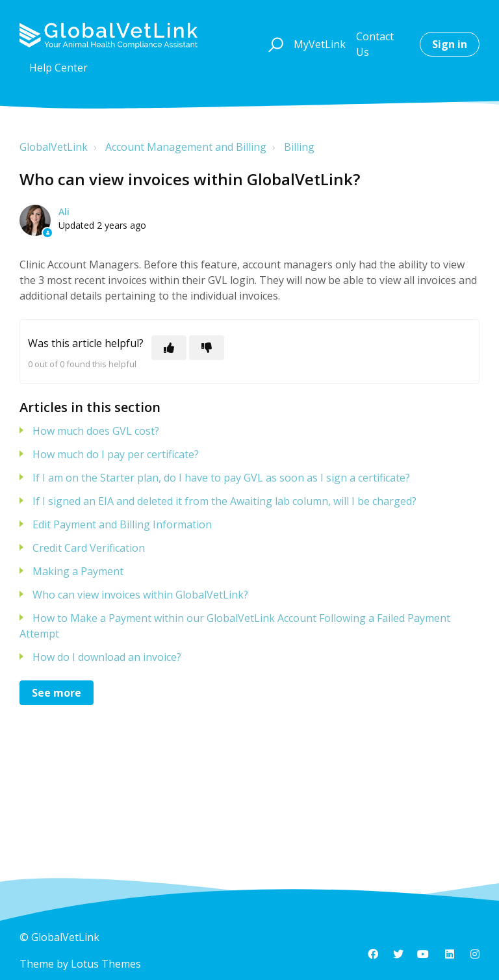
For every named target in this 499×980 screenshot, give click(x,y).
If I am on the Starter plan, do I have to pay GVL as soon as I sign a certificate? (221, 478)
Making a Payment (78, 571)
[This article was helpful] (169, 348)
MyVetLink (320, 44)
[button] (274, 44)
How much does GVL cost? (96, 431)
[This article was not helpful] (207, 348)
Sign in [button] (450, 44)
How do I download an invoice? (107, 657)
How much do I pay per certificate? (116, 454)
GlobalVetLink (54, 147)
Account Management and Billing (186, 147)
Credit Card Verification (89, 548)
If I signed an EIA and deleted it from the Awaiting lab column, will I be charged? (224, 501)
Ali (64, 212)
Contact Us (375, 44)
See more (57, 693)
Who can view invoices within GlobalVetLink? (140, 595)
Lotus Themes (106, 964)
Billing (299, 147)
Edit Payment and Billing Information (122, 524)
